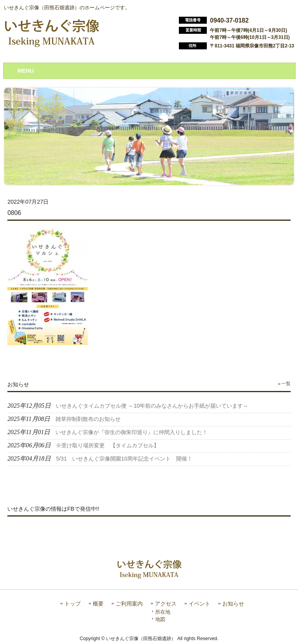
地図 (160, 619)
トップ (73, 604)
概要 (98, 604)
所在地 (163, 612)
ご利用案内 (129, 604)
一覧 (286, 384)
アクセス (166, 604)
